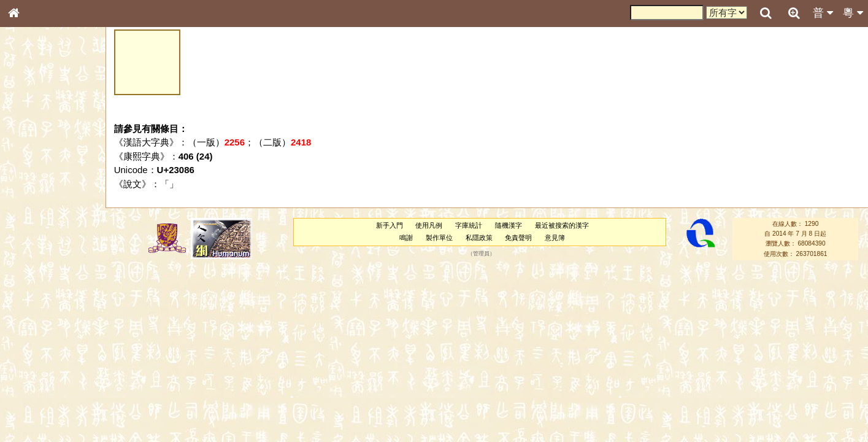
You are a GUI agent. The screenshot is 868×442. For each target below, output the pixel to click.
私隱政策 (479, 238)
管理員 (481, 254)
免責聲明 (518, 238)
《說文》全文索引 (45, 378)
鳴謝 (406, 238)
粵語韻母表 (34, 263)
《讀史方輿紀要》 (45, 389)
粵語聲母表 (34, 252)
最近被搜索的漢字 (562, 225)
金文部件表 (34, 198)
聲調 (58, 323)
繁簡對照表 (34, 411)
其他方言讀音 (37, 345)
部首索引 (30, 164)
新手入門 (390, 225)
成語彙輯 (30, 400)
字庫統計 (469, 225)
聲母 (25, 323)
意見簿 (555, 238)
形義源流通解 (37, 209)
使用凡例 (429, 225)
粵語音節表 (34, 241)
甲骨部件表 (34, 186)
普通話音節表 (37, 334)
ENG (54, 135)
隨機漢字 (509, 225)
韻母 (42, 323)
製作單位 (439, 238)
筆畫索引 (30, 175)
